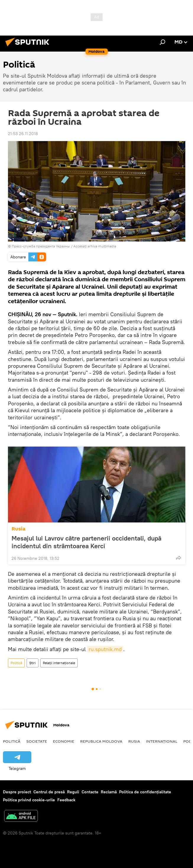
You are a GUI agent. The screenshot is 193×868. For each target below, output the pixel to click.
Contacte (90, 792)
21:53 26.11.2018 (23, 134)
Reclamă (109, 792)
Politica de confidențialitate (145, 792)
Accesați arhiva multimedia (95, 246)
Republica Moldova (101, 741)
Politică (16, 663)
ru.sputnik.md (105, 649)
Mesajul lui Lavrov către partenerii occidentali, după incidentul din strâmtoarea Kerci (86, 542)
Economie (64, 741)
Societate (37, 741)
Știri (33, 663)
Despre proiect (17, 792)
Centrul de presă (49, 792)
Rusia (18, 529)
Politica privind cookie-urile (29, 800)
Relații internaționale (59, 663)
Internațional (162, 741)
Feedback (66, 800)
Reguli (73, 792)
